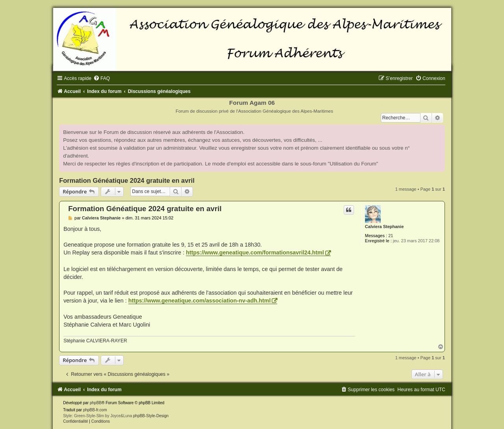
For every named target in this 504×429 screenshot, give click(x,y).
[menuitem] (102, 78)
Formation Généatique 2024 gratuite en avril (127, 180)
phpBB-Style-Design (151, 416)
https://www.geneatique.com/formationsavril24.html (255, 253)
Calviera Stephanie (384, 227)
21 (391, 236)
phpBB (96, 403)
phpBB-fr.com (95, 410)
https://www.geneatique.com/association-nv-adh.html (200, 301)
